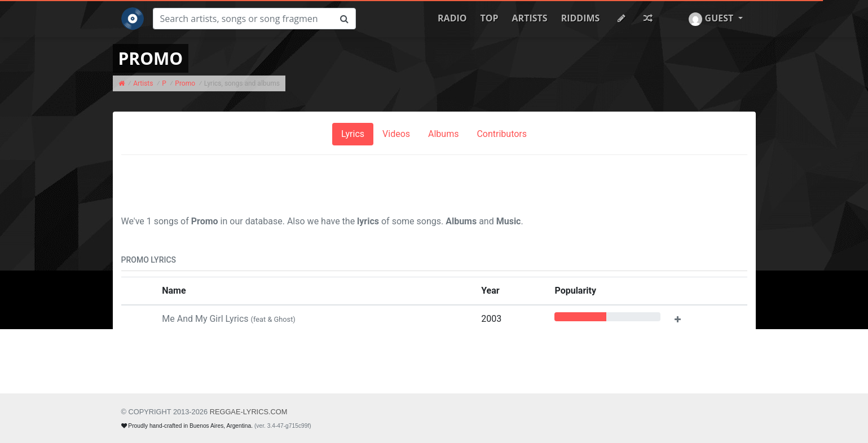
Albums (443, 134)
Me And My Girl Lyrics (229, 319)
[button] (715, 19)
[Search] (243, 19)
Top (490, 18)
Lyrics (353, 134)
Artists (530, 18)
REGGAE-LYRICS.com (249, 412)
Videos (396, 134)
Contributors (502, 134)
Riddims (581, 18)
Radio (452, 18)
